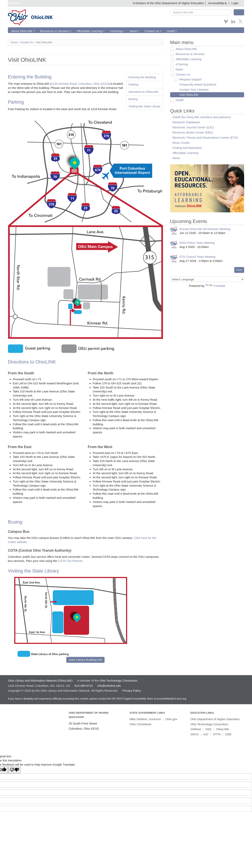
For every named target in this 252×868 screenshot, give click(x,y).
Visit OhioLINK (188, 95)
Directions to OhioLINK (144, 92)
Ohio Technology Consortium (209, 724)
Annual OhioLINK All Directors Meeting (205, 229)
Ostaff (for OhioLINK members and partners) (202, 117)
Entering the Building (142, 77)
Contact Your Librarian (193, 90)
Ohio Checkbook (140, 724)
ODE (228, 734)
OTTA (217, 734)
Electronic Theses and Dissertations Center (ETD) (205, 138)
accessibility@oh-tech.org (171, 699)
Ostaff (170, 31)
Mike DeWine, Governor (145, 719)
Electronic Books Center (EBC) (193, 132)
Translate (215, 286)
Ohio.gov (171, 719)
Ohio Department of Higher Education (215, 719)
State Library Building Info (85, 660)
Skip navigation (11, 3)
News (133, 31)
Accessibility (216, 3)
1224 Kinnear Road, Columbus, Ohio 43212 (80, 84)
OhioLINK (223, 729)
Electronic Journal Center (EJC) (193, 127)
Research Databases (186, 122)
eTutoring (116, 31)
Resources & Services (55, 31)
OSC (209, 729)
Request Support (189, 79)
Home (14, 43)
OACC (195, 734)
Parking (134, 84)
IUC (206, 734)
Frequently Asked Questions (197, 84)
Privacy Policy (132, 691)
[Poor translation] (14, 770)
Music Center (181, 143)
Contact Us (152, 31)
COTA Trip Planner (70, 561)
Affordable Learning (90, 31)
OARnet (196, 729)
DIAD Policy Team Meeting (197, 243)
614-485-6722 (84, 686)
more (239, 270)
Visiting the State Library (145, 106)
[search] (201, 12)
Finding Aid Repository (187, 148)
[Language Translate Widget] (207, 279)
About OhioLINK (23, 31)
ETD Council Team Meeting (197, 257)
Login (235, 3)
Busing (133, 99)
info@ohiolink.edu (109, 686)
